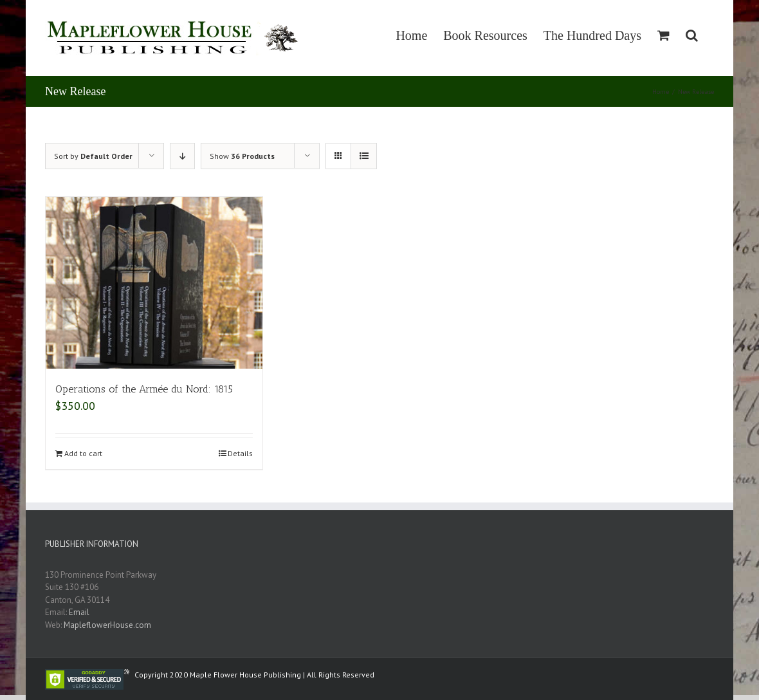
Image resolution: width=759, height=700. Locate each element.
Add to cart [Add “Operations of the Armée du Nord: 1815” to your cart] (83, 453)
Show (242, 156)
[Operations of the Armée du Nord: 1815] (154, 283)
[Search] (692, 35)
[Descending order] (182, 156)
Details (240, 453)
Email (79, 612)
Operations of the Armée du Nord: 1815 (144, 389)
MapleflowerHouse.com (107, 625)
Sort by (93, 156)
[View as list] (364, 156)
